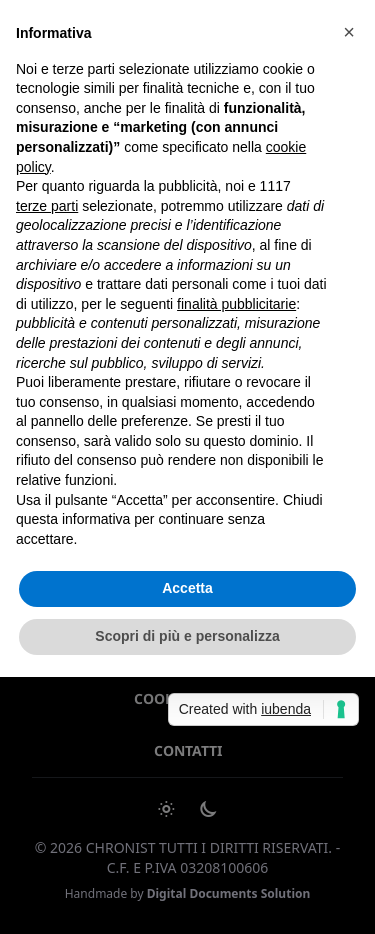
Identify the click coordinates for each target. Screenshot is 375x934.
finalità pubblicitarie (236, 304)
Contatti (188, 750)
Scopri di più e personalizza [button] (187, 636)
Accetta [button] (187, 588)
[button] (349, 32)
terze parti (47, 206)
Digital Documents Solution (229, 893)
